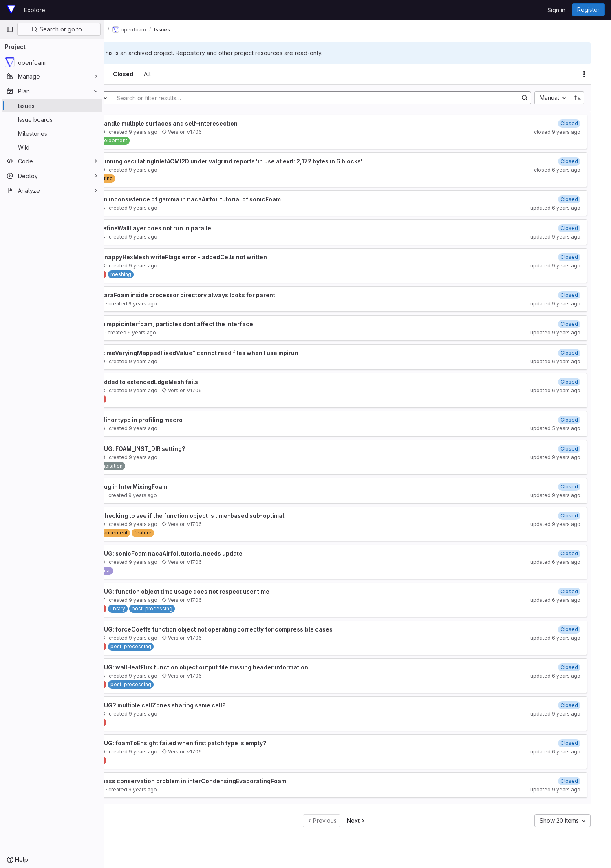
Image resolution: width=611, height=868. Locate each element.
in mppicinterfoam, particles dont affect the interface (209, 324)
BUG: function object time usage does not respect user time (217, 591)
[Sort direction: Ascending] (588, 98)
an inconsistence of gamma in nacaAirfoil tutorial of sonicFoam (223, 199)
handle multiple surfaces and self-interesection (201, 123)
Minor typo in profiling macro (174, 420)
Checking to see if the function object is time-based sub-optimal (224, 516)
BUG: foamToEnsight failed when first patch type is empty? (216, 743)
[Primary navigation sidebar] (10, 29)
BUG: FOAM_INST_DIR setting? (175, 449)
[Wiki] (52, 147)
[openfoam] (52, 62)
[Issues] (52, 106)
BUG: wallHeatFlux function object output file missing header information (236, 667)
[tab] (127, 74)
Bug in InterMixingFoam (166, 487)
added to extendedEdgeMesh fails (181, 382)
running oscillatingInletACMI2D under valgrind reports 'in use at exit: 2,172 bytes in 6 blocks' (264, 161)
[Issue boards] (52, 119)
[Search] (332, 98)
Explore (35, 10)
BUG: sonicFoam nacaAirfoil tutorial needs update (204, 553)
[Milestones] (52, 133)
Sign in (556, 10)
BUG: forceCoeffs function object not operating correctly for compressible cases (249, 629)
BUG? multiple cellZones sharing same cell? (195, 705)
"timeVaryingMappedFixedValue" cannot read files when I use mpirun (232, 353)
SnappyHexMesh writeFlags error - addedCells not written (216, 257)
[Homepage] (11, 10)
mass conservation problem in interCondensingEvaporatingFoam (225, 781)
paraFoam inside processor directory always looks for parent (220, 295)
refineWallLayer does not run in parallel (189, 228)
